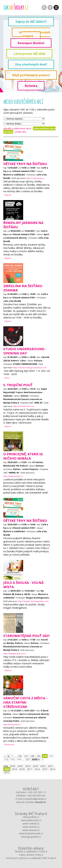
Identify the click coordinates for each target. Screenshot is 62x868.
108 (32, 756)
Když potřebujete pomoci (31, 75)
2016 (37, 769)
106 (20, 756)
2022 (43, 766)
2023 (35, 766)
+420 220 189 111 (37, 792)
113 (12, 759)
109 (39, 756)
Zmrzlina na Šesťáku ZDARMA (23, 288)
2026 (13, 766)
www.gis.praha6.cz (31, 837)
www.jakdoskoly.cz (31, 820)
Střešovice (9, 745)
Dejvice (8, 195)
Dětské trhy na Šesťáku (25, 164)
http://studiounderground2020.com (30, 368)
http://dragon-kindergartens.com (33, 601)
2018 (22, 769)
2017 (30, 769)
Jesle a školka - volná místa (23, 585)
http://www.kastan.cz (13, 476)
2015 (45, 769)
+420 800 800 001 (36, 796)
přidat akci (21, 132)
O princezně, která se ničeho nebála (23, 456)
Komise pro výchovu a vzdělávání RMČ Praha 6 (31, 858)
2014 (52, 769)
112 (6, 759)
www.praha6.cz (31, 817)
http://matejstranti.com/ (14, 654)
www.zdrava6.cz (31, 830)
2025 (20, 766)
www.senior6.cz (31, 827)
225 (28, 759)
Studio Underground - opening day (25, 351)
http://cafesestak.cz (35, 178)
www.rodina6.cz (31, 823)
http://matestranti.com (24, 406)
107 (26, 756)
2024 (28, 766)
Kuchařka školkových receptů (35, 34)
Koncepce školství (31, 43)
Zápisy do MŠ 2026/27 (31, 22)
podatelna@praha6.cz (35, 799)
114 (19, 759)
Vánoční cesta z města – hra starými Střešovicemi (26, 702)
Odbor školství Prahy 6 (31, 855)
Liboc (7, 378)
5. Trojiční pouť (18, 385)
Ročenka (31, 86)
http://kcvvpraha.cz (12, 724)
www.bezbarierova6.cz (31, 833)
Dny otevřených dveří (31, 64)
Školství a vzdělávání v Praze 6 (31, 851)
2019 (14, 769)
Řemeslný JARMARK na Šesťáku (23, 225)
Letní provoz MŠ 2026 (29, 54)
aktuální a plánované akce (17, 128)
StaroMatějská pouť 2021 (27, 636)
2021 (51, 766)
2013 (7, 772)
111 (51, 756)
